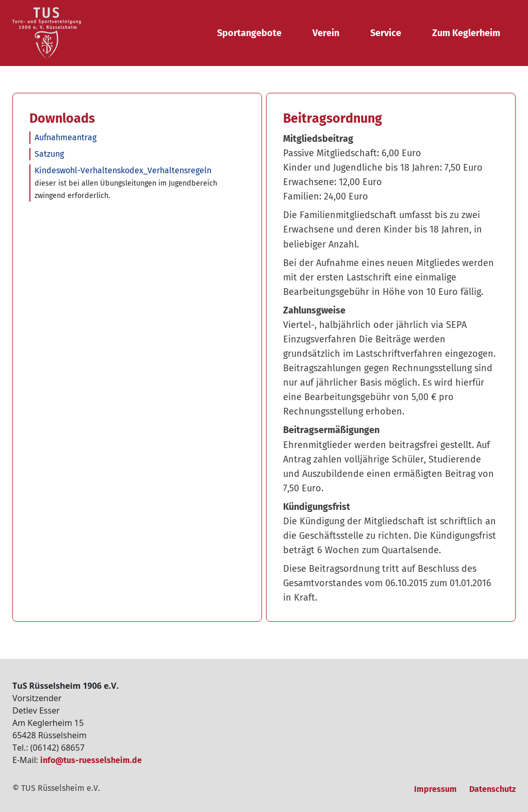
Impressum (435, 789)
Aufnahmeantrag (65, 137)
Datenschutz (492, 789)
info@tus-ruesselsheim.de (91, 760)
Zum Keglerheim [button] (466, 33)
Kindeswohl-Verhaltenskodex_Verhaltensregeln (123, 170)
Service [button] (386, 33)
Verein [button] (326, 33)
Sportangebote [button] (249, 33)
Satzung (49, 154)
